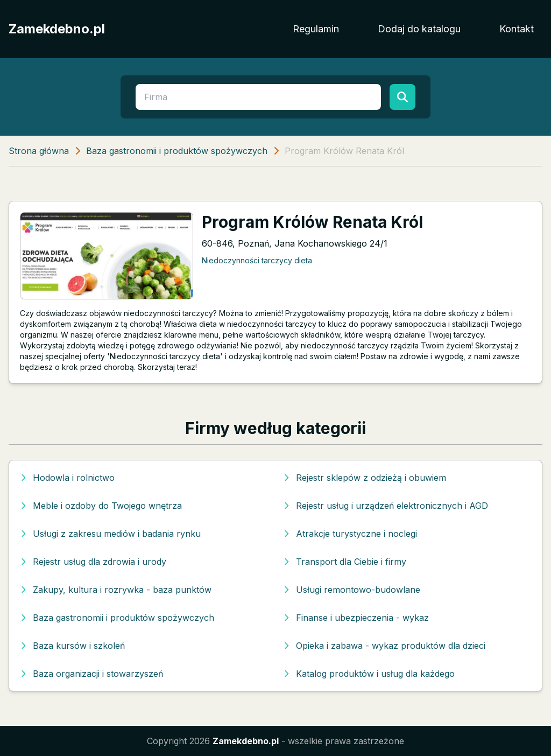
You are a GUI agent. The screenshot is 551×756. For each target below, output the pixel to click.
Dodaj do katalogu (419, 29)
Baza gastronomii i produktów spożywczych (177, 151)
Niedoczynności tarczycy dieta (257, 260)
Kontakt (517, 29)
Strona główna (39, 151)
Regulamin (316, 29)
